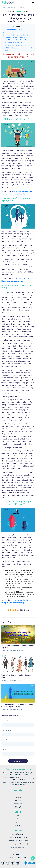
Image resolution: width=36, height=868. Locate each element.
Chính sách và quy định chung (18, 841)
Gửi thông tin (18, 761)
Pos (18, 794)
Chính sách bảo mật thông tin (18, 837)
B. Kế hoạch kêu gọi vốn (14, 43)
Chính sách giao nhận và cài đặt (18, 844)
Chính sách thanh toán (18, 847)
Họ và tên (6, 721)
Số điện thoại (7, 730)
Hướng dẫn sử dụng (18, 834)
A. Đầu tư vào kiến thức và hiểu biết (18, 40)
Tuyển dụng (18, 825)
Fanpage (18, 800)
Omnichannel (18, 804)
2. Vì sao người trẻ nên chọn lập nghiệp (17, 35)
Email (4, 750)
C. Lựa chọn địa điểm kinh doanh (17, 45)
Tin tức (18, 816)
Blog (3, 7)
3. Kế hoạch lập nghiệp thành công (16, 38)
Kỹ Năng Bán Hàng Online (16, 7)
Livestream (18, 797)
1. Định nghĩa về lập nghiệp (13, 30)
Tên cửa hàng (7, 740)
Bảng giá (18, 807)
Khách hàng (18, 819)
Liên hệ (18, 822)
